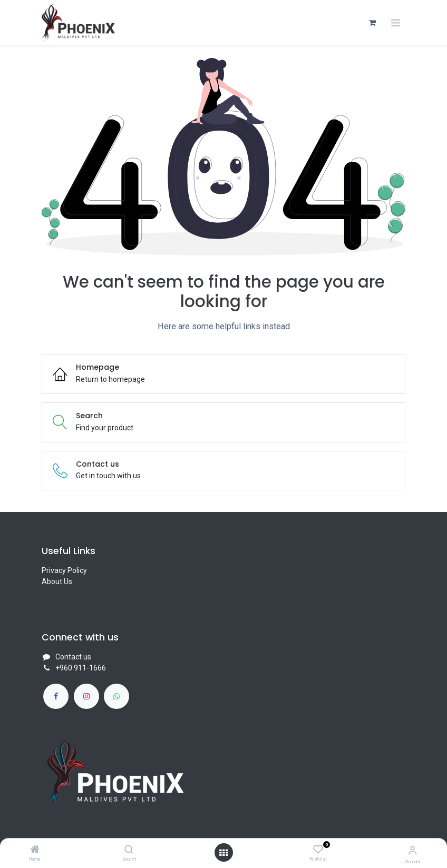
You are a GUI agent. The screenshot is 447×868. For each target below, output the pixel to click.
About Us (57, 581)
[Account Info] (412, 850)
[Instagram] (86, 696)
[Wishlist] (318, 850)
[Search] (129, 850)
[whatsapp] (116, 696)
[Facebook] (56, 696)
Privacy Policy (64, 570)
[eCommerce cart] (372, 23)
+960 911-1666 (81, 668)
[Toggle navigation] (396, 23)
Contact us (73, 657)
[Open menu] (224, 853)
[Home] (35, 850)
